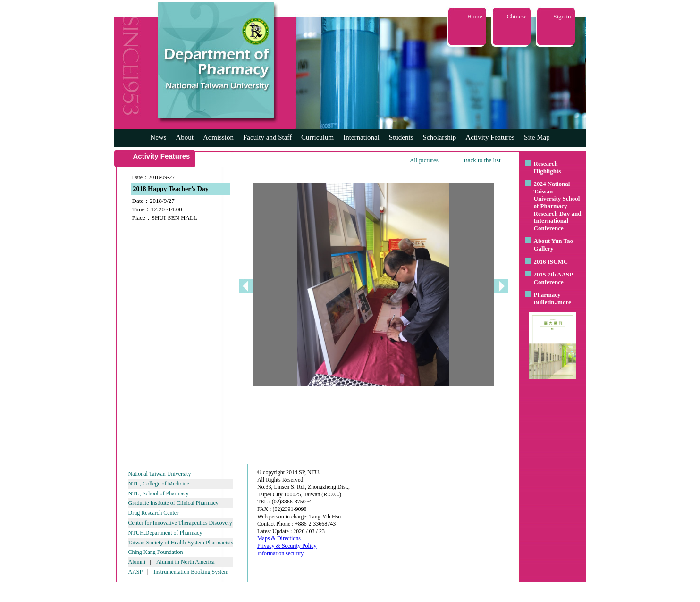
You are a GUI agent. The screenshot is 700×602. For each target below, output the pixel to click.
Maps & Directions (279, 538)
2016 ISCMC (551, 262)
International (361, 137)
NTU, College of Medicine (159, 484)
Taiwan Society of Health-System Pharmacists (181, 543)
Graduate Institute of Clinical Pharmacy (173, 503)
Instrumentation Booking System (191, 572)
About (185, 137)
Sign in (562, 16)
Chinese (517, 16)
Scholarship (440, 137)
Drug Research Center (154, 513)
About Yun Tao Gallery (554, 245)
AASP (135, 572)
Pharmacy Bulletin (547, 298)
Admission (218, 137)
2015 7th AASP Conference (553, 278)
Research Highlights (548, 167)
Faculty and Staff (267, 137)
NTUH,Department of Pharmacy (165, 533)
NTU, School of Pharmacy (159, 493)
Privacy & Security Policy (287, 546)
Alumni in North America (186, 562)
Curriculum (317, 137)
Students (401, 137)
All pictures (424, 160)
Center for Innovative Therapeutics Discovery (180, 523)
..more (563, 302)
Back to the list (482, 160)
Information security (280, 553)
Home (475, 16)
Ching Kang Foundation (156, 552)
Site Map (537, 137)
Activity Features (490, 137)
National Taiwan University (160, 474)
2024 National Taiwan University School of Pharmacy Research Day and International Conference (558, 206)
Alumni (137, 562)
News (158, 137)
